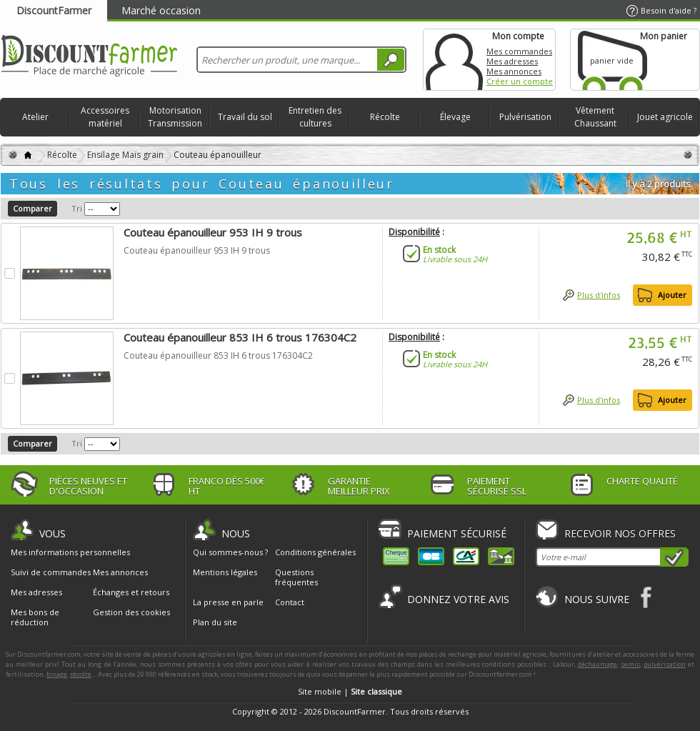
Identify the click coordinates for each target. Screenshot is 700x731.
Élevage (455, 117)
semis (630, 664)
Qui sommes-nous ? (230, 552)
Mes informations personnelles (70, 552)
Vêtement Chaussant (595, 117)
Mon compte (454, 60)
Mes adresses (512, 61)
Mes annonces (514, 71)
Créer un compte (520, 81)
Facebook (647, 597)
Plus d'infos (599, 295)
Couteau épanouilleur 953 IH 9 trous (213, 232)
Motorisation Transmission (175, 117)
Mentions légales (225, 572)
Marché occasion (161, 10)
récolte (81, 674)
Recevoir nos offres (620, 533)
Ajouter (672, 295)
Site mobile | (350, 691)
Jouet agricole (665, 117)
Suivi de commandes (51, 572)
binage (57, 674)
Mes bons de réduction (35, 617)
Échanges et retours (131, 592)
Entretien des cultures (315, 117)
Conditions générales (315, 552)
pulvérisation (665, 664)
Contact (290, 602)
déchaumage (597, 664)
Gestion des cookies (131, 612)
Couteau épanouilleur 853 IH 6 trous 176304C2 (240, 337)
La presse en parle (228, 602)
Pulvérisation (525, 117)
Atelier (35, 117)
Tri (77, 208)
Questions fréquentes (296, 577)
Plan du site (215, 622)
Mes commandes (519, 51)
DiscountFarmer (54, 10)
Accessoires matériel (105, 117)
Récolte (385, 117)
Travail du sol (245, 117)
